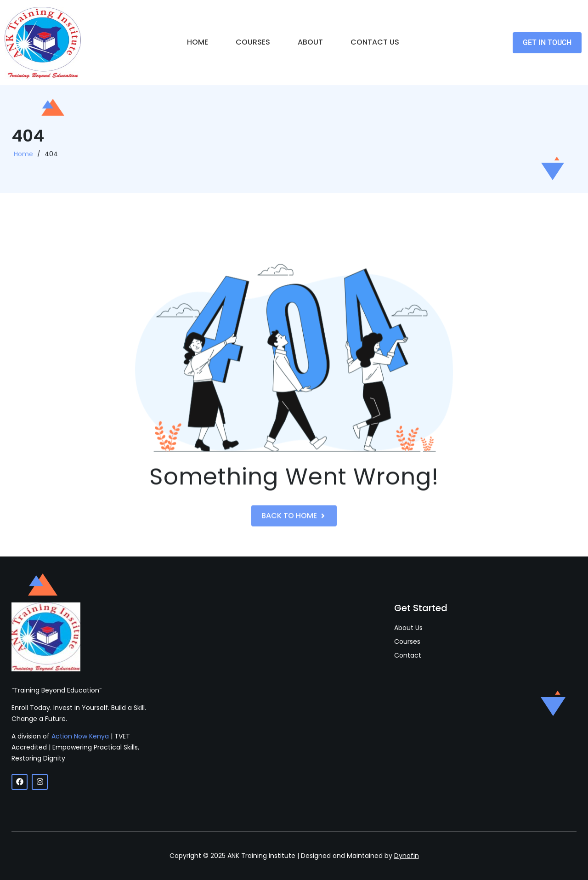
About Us (408, 628)
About (310, 42)
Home (198, 42)
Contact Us (375, 42)
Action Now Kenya (80, 736)
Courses (253, 42)
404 (51, 157)
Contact (408, 656)
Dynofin (407, 856)
